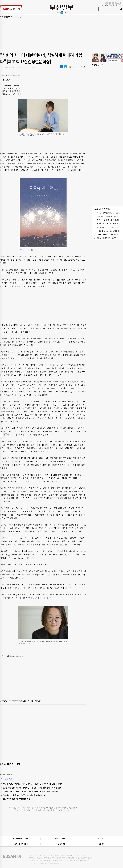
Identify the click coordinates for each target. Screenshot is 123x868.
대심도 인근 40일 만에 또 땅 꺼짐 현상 (17, 799)
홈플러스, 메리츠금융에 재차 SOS (107, 216)
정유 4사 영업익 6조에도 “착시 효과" (108, 220)
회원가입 (106, 5)
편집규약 (101, 844)
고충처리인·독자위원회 (20, 844)
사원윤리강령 (61, 844)
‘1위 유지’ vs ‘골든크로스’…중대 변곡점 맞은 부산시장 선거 (24, 795)
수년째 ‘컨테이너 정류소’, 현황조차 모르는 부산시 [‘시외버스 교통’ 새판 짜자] (31, 791)
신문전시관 (101, 839)
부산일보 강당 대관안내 (20, 839)
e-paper (112, 5)
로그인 (101, 5)
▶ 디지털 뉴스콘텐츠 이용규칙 (8, 775)
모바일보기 (119, 5)
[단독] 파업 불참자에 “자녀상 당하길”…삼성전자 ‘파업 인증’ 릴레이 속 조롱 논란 (32, 788)
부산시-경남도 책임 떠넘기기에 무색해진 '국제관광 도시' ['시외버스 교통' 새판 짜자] (33, 784)
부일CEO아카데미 (61, 839)
